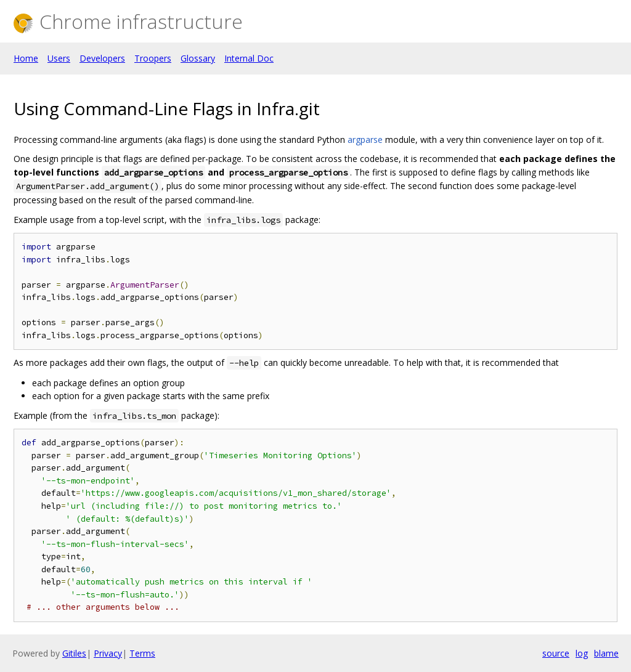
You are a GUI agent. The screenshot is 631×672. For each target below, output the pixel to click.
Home (26, 58)
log (582, 653)
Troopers (153, 58)
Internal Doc (249, 58)
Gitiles (74, 653)
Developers (102, 58)
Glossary (198, 58)
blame (606, 653)
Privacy (108, 653)
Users (59, 58)
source (556, 653)
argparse (365, 140)
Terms (142, 653)
